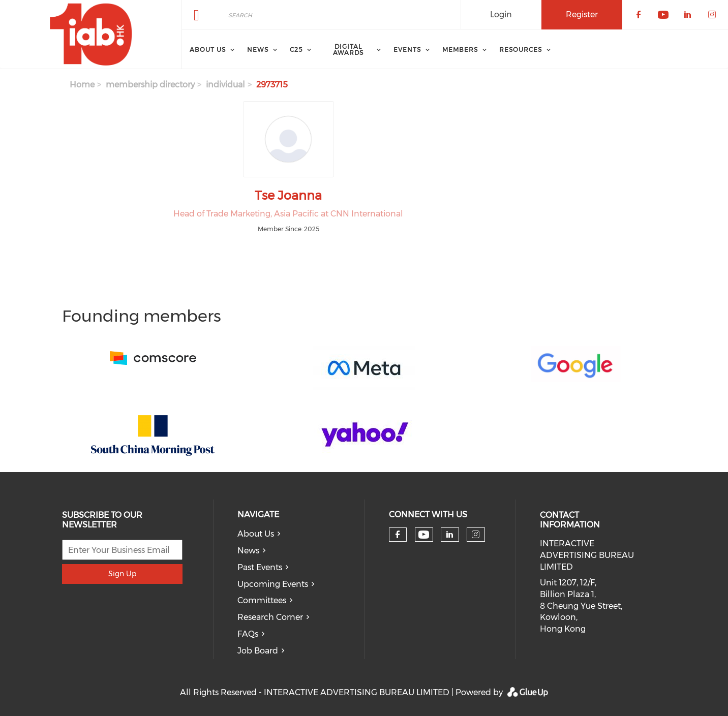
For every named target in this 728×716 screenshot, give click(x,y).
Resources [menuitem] (521, 50)
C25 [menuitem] (296, 50)
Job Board (258, 651)
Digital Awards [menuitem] (348, 50)
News (248, 551)
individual (225, 85)
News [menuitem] (258, 50)
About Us (256, 534)
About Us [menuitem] (208, 50)
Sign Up (122, 574)
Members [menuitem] (460, 50)
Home (82, 85)
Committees (262, 600)
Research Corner (270, 617)
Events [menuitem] (407, 50)
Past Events (260, 567)
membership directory (150, 85)
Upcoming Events (273, 584)
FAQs (248, 634)
